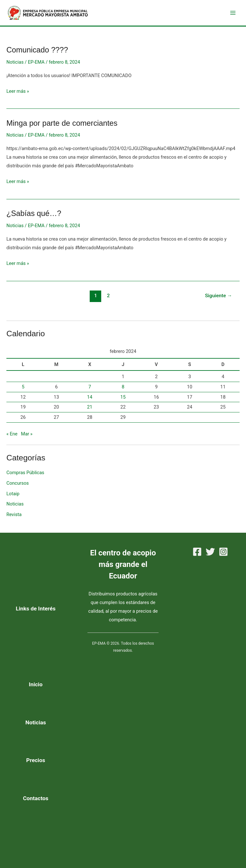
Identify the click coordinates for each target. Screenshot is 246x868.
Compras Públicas (25, 475)
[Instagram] (223, 552)
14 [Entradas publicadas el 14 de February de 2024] (90, 400)
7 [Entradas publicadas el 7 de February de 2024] (90, 389)
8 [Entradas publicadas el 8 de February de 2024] (123, 389)
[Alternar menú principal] (233, 14)
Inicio (36, 684)
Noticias (15, 65)
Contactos (36, 798)
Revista (14, 517)
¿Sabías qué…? (34, 216)
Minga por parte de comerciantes (62, 126)
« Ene (12, 437)
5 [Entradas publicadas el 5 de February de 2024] (23, 389)
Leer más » (18, 93)
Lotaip (13, 496)
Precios (36, 760)
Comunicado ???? (37, 52)
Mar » (27, 437)
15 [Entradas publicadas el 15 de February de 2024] (123, 400)
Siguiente (219, 298)
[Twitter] (210, 552)
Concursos (18, 486)
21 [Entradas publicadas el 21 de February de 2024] (90, 410)
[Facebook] (197, 552)
